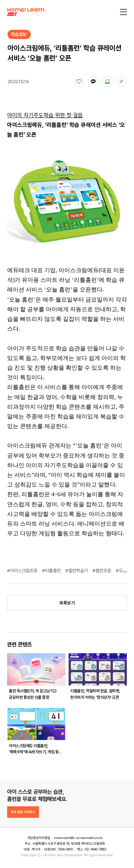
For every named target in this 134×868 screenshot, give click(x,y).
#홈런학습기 (77, 571)
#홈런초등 (102, 571)
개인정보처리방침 (39, 838)
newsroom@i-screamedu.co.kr (78, 838)
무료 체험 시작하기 (23, 812)
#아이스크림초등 (23, 571)
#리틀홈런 (52, 571)
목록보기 (67, 603)
